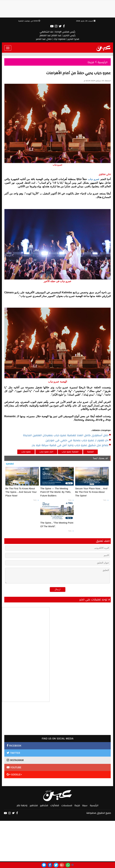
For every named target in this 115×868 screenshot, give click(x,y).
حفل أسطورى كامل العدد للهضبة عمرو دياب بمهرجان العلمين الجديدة (67, 435)
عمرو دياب (94, 179)
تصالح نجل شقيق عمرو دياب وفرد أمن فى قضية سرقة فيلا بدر (71, 445)
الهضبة (90, 452)
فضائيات (55, 805)
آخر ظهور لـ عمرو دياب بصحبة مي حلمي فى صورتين (78, 440)
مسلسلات (67, 805)
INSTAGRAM (15, 760)
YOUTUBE (14, 767)
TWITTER (13, 753)
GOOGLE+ (14, 775)
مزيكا (77, 805)
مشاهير (44, 805)
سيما (85, 805)
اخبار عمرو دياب (46, 452)
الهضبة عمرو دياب (70, 452)
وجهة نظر (22, 805)
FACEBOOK (14, 746)
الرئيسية (94, 805)
